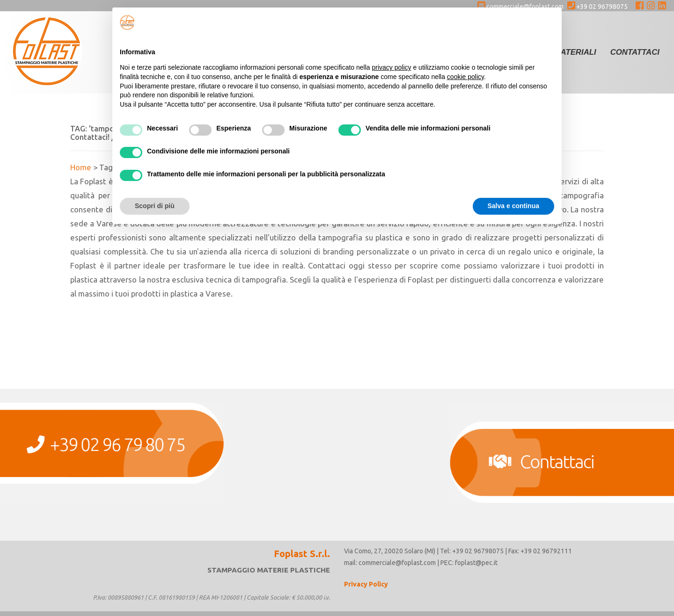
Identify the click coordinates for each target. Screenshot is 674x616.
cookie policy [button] (465, 77)
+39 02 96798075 (597, 7)
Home (81, 167)
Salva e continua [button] (513, 206)
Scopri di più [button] (155, 206)
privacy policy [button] (392, 67)
